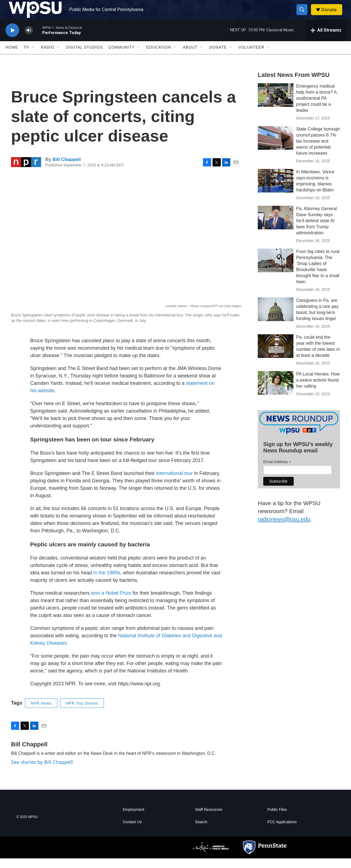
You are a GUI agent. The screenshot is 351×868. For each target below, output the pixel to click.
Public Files (277, 819)
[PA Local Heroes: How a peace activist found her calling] (276, 393)
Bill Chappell (66, 169)
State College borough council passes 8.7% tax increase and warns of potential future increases (318, 151)
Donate (332, 14)
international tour (174, 483)
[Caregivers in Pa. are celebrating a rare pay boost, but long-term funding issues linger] (276, 319)
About (190, 57)
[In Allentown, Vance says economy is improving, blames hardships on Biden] (276, 190)
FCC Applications (282, 832)
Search (201, 832)
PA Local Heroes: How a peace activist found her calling (318, 390)
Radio (48, 57)
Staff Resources (209, 819)
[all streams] (326, 40)
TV (26, 57)
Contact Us (132, 832)
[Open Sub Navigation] (33, 57)
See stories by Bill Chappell (42, 772)
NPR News (41, 713)
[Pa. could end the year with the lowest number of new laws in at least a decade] (276, 356)
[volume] (29, 40)
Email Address (277, 471)
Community (121, 57)
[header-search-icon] (304, 15)
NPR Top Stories (82, 713)
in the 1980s (107, 582)
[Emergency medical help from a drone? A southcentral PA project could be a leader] (276, 105)
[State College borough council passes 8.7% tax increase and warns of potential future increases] (276, 148)
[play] (12, 40)
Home (12, 57)
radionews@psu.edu (284, 529)
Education (159, 57)
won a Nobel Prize (111, 603)
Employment (134, 819)
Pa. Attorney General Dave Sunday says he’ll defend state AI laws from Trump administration (317, 230)
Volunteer (252, 57)
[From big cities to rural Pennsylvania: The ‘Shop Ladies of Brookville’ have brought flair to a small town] (276, 270)
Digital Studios (84, 57)
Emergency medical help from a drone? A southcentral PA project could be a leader (316, 108)
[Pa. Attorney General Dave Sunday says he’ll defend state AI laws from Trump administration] (276, 227)
